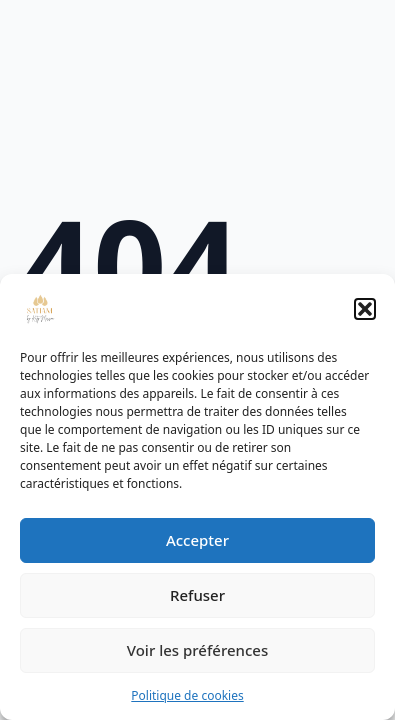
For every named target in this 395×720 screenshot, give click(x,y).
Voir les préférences (197, 650)
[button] (365, 309)
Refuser (197, 595)
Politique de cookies (187, 695)
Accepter (197, 540)
